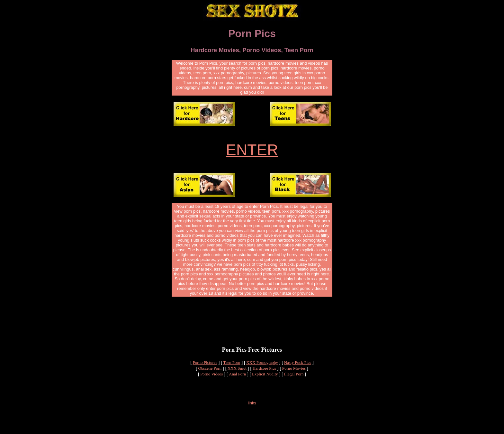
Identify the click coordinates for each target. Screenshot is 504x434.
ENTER (252, 151)
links (252, 416)
